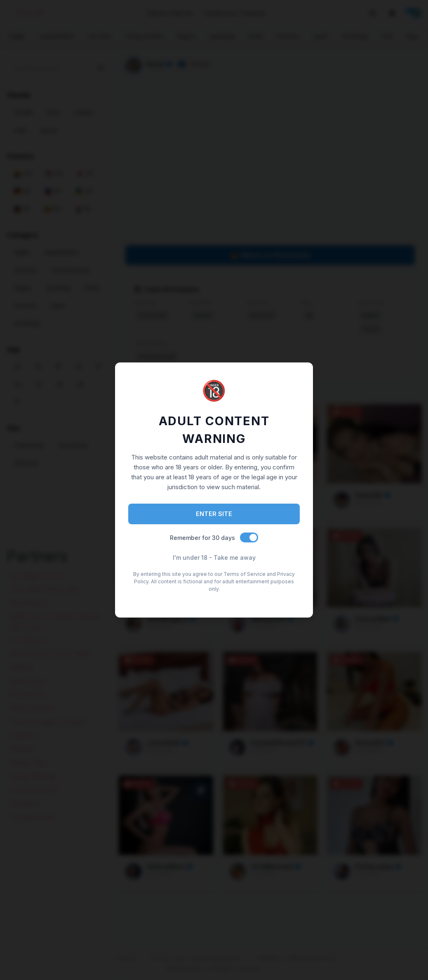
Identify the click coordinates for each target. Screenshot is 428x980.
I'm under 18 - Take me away (214, 557)
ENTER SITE (214, 514)
